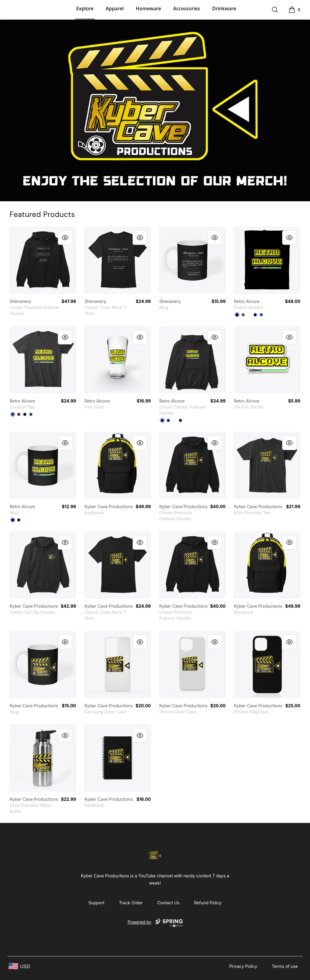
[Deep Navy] (255, 315)
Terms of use (285, 966)
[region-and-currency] (19, 966)
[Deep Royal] (31, 414)
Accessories (187, 8)
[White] (37, 414)
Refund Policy (208, 903)
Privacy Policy (243, 966)
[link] (43, 260)
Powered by (155, 923)
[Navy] (180, 420)
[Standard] (249, 315)
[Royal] (168, 420)
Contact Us (169, 903)
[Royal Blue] (261, 315)
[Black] (237, 315)
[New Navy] (25, 414)
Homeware (148, 8)
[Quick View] (65, 238)
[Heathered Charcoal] (19, 414)
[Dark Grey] (243, 315)
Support (96, 903)
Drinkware (224, 8)
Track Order (131, 903)
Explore (85, 8)
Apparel (115, 8)
